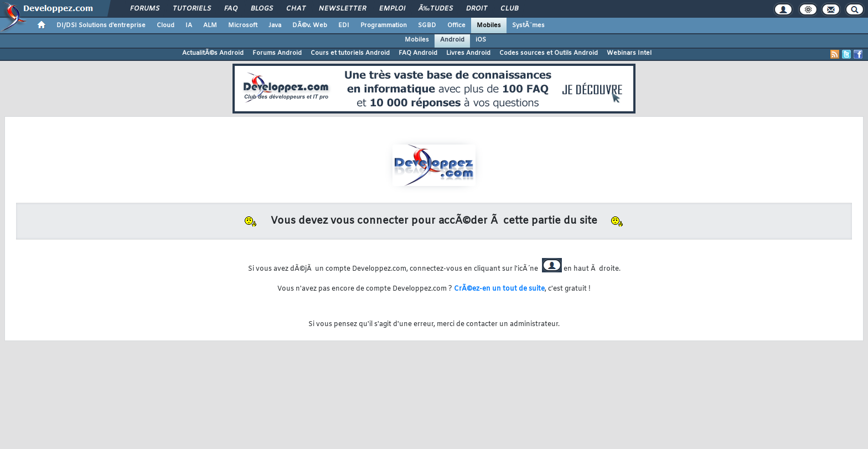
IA (189, 25)
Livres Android (468, 53)
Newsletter (342, 9)
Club (509, 9)
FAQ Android (418, 53)
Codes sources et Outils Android (549, 53)
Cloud (166, 25)
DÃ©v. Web (310, 25)
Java (275, 25)
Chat (296, 9)
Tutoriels (192, 9)
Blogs (262, 9)
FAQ (231, 9)
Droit (477, 9)
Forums (145, 9)
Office (456, 25)
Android (452, 40)
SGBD (427, 25)
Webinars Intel (629, 53)
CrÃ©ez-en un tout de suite (499, 289)
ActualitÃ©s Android (213, 53)
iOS (481, 40)
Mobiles (489, 25)
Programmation (384, 25)
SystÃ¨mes (528, 25)
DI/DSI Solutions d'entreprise (101, 25)
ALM (210, 25)
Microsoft (243, 25)
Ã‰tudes (436, 9)
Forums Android (277, 53)
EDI (344, 25)
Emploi (392, 9)
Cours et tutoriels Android (350, 53)
